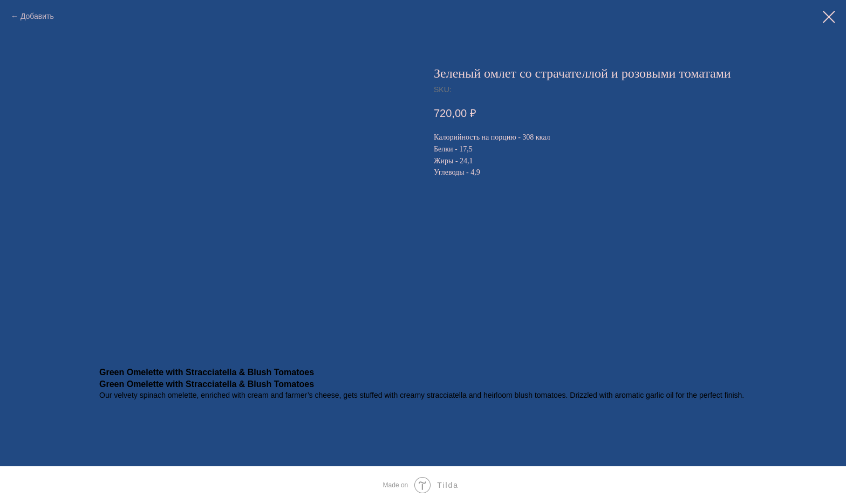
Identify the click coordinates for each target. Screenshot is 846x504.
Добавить (37, 16)
